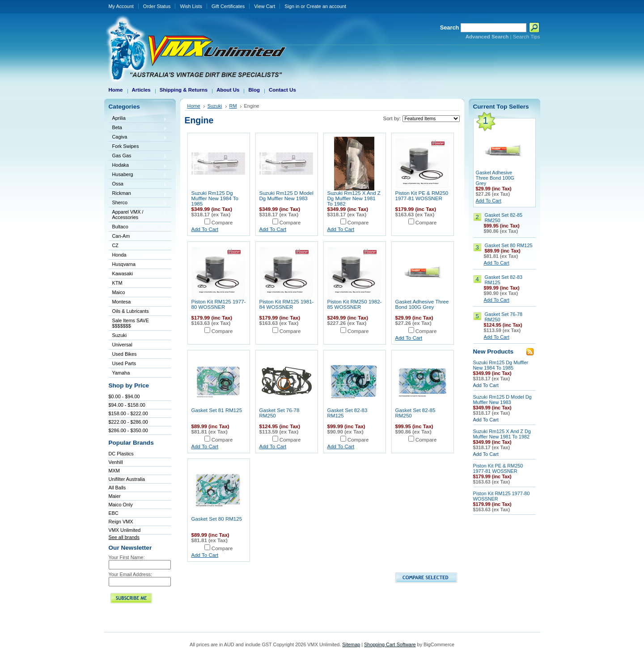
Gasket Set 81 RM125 (217, 410)
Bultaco (138, 227)
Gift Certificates (228, 6)
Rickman (138, 194)
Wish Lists (191, 6)
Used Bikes (125, 354)
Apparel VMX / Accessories (138, 215)
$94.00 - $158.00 (127, 405)
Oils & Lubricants (131, 311)
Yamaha (138, 373)
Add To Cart (205, 229)
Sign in (292, 6)
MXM (114, 471)
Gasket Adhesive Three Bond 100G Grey (422, 304)
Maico (138, 293)
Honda (138, 255)
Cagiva (138, 137)
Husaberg (138, 175)
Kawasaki (138, 274)
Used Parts (124, 363)
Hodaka (138, 166)
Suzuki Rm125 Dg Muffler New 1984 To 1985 (215, 198)
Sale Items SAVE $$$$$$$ (131, 323)
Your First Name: (127, 557)
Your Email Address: (131, 574)
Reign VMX (121, 522)
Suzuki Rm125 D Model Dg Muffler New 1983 (286, 196)
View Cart (265, 6)
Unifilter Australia (127, 479)
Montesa (138, 302)
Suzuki (138, 336)
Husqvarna (138, 265)
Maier (115, 496)
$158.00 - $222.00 (128, 413)
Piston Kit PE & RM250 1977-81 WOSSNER (422, 196)
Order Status (157, 6)
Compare (222, 223)
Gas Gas (138, 156)
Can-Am (138, 237)
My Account (121, 6)
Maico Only (121, 505)
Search (450, 27)
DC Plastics (121, 454)
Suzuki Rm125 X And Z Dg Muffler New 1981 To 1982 (354, 198)
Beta (138, 128)
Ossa (138, 184)
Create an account (326, 6)
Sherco (138, 203)
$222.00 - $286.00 (128, 422)
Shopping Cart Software (390, 644)
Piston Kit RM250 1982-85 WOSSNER (355, 304)
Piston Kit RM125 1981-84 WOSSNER (287, 304)
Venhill (116, 462)
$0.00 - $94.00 (124, 396)
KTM (138, 284)
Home (194, 106)
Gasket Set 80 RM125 (217, 519)
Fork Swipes (126, 146)
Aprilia (138, 119)
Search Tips (527, 37)
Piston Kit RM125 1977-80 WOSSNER (219, 304)
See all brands (124, 537)
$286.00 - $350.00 (128, 430)
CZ (138, 246)
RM (233, 106)
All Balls (117, 488)
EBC (114, 513)
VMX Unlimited (125, 530)
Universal (138, 345)
